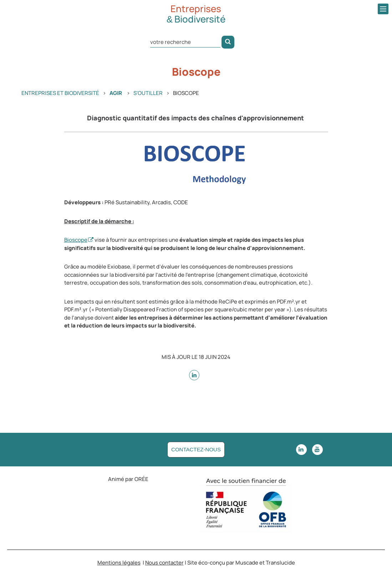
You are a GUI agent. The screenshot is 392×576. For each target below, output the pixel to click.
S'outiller (148, 93)
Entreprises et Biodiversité (60, 93)
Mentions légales (119, 563)
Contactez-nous (196, 449)
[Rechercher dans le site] (185, 42)
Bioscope (76, 240)
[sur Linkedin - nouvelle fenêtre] (194, 375)
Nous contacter (164, 563)
